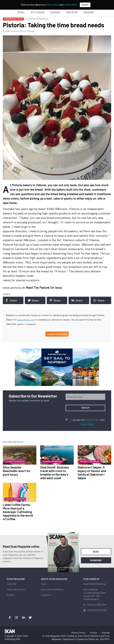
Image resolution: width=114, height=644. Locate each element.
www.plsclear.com (26, 320)
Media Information (16, 590)
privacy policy (52, 5)
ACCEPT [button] (85, 5)
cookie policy (70, 5)
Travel (21, 12)
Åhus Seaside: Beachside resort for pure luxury (17, 471)
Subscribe (96, 560)
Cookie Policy (87, 424)
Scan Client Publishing (52, 590)
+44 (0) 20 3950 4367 (96, 605)
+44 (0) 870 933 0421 (97, 610)
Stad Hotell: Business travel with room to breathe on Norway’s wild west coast (55, 473)
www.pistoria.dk (14, 288)
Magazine (89, 12)
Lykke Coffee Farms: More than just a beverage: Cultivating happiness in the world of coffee (18, 512)
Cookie (93, 633)
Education (72, 12)
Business (55, 12)
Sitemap (105, 633)
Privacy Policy (92, 420)
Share (11, 300)
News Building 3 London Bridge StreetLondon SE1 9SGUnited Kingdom (95, 594)
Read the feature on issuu (44, 288)
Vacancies (46, 595)
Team (44, 584)
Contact (11, 595)
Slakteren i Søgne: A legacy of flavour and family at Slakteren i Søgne (92, 473)
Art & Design (38, 12)
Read (96, 552)
